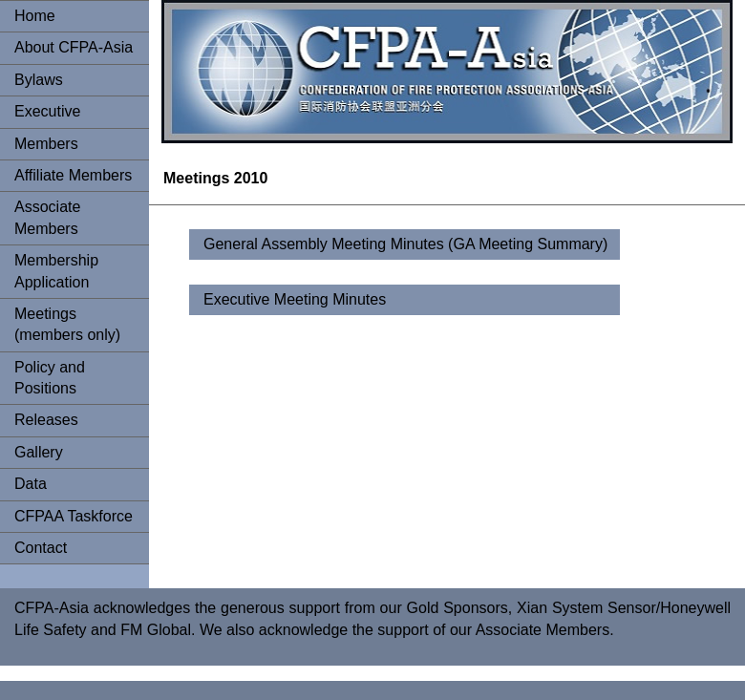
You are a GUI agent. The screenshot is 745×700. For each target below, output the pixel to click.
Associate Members (47, 217)
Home (35, 16)
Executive (47, 111)
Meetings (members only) (67, 324)
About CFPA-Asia (74, 47)
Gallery (39, 452)
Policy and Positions (50, 378)
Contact (41, 548)
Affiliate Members (73, 175)
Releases (46, 420)
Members (46, 144)
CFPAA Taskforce (74, 516)
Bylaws (39, 80)
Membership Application (56, 271)
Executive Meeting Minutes (295, 299)
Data (31, 484)
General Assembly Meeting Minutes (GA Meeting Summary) (405, 244)
